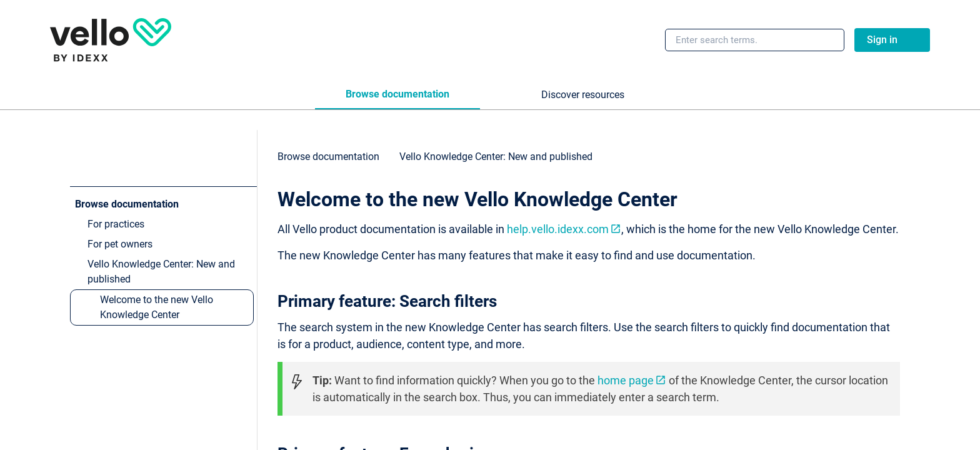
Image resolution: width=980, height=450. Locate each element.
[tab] (397, 95)
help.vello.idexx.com (558, 229)
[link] (111, 40)
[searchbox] (821, 40)
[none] (905, 162)
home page (626, 380)
